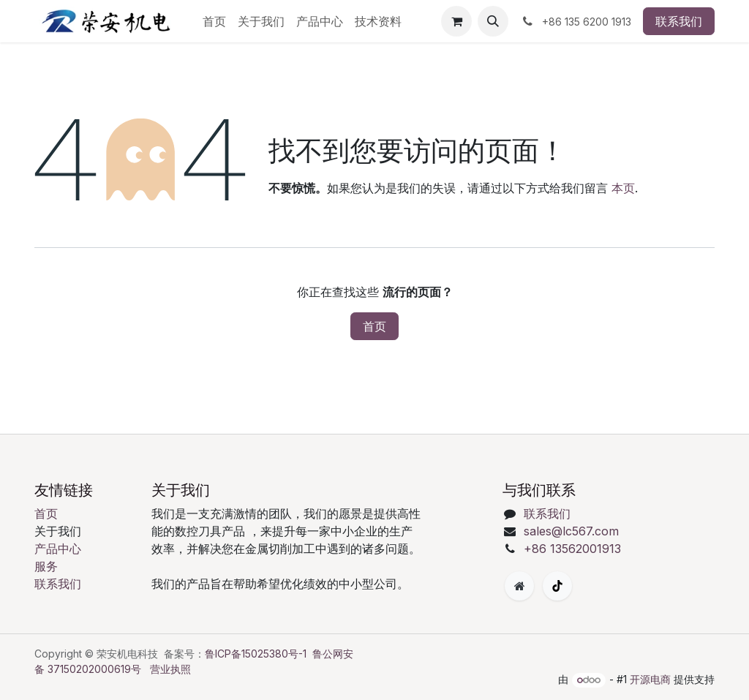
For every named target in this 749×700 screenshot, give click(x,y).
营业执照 (170, 669)
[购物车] (456, 21)
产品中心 (58, 549)
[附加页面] (519, 586)
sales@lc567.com (571, 531)
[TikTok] (557, 586)
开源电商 (650, 679)
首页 (374, 326)
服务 (46, 566)
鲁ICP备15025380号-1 (256, 654)
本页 (623, 188)
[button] (493, 21)
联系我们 (679, 21)
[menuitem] (214, 21)
